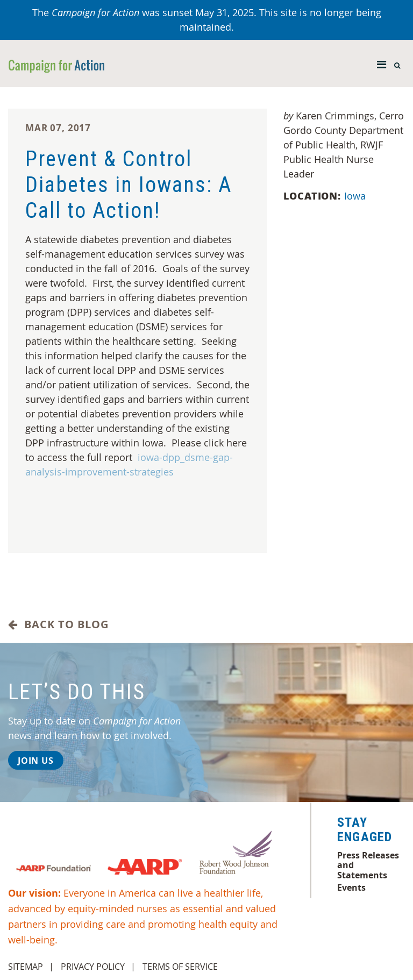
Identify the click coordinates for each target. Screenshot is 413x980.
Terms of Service (180, 967)
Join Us (36, 761)
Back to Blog (58, 624)
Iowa (356, 196)
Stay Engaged (365, 830)
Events (351, 887)
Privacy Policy (93, 967)
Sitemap (26, 967)
